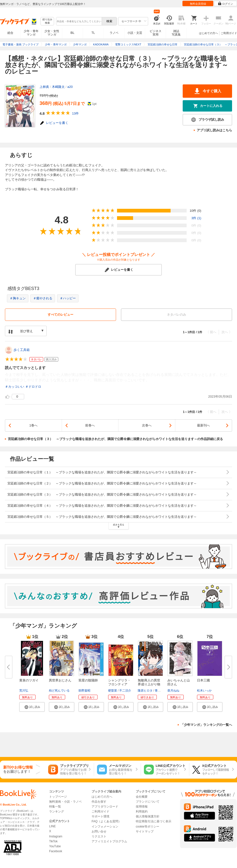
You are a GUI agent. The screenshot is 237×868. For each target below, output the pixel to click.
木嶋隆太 (58, 87)
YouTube (55, 846)
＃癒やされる (43, 298)
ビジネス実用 (156, 33)
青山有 (159, 691)
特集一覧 (55, 807)
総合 (10, 33)
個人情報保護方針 (148, 816)
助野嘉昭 (84, 691)
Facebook (56, 851)
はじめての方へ (208, 33)
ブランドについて (148, 802)
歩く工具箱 (22, 350)
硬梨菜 (113, 691)
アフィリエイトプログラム (109, 841)
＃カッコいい (15, 387)
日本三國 (203, 680)
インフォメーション (105, 827)
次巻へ (147, 425)
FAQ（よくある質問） (106, 821)
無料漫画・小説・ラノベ (65, 802)
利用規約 (142, 811)
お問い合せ (99, 831)
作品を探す (99, 802)
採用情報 (142, 807)
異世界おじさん (60, 680)
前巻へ (90, 425)
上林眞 (44, 87)
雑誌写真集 (176, 33)
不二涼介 (125, 691)
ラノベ (114, 33)
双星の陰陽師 (88, 680)
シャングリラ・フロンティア (119, 682)
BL (73, 33)
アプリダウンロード (105, 807)
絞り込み (47, 21)
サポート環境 (100, 816)
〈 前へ (211, 332)
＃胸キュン (18, 298)
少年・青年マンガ (31, 33)
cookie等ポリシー (148, 827)
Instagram (56, 836)
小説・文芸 (135, 33)
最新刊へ (203, 425)
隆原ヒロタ (145, 691)
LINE (52, 826)
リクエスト (99, 836)
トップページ (58, 797)
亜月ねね (173, 691)
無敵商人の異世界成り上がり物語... (149, 684)
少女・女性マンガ (52, 33)
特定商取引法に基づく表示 (154, 821)
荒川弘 (24, 691)
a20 (70, 87)
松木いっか (204, 691)
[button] (32, 707)
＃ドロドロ (33, 387)
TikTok (53, 841)
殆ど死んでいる (59, 691)
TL (93, 33)
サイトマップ (145, 831)
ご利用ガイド (229, 33)
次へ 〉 (227, 332)
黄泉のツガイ (29, 680)
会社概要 (142, 797)
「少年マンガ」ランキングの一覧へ (206, 725)
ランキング (57, 811)
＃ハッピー (68, 298)
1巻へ (33, 425)
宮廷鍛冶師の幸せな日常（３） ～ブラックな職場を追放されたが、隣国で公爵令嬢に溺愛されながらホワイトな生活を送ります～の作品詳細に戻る (115, 439)
